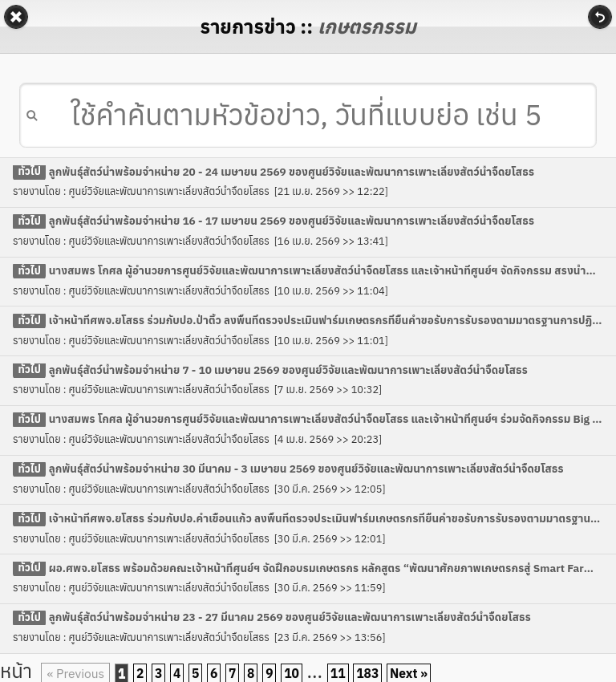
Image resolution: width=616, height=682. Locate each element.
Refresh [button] (600, 17)
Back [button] (16, 17)
